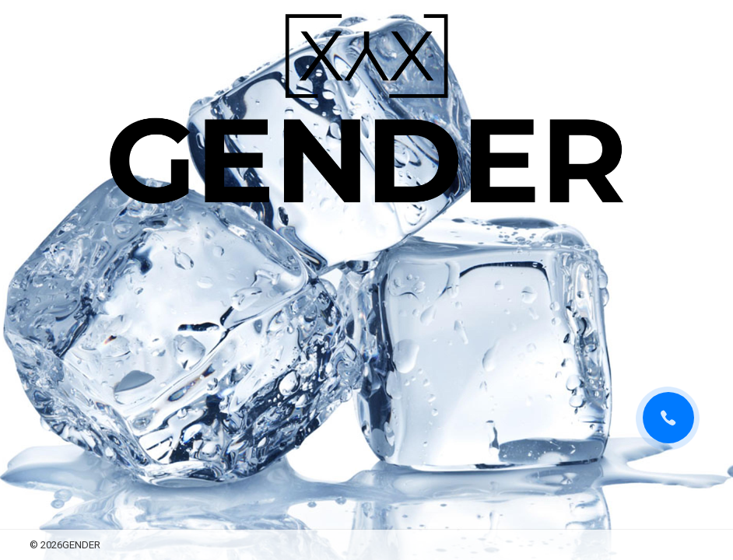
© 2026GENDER (65, 545)
